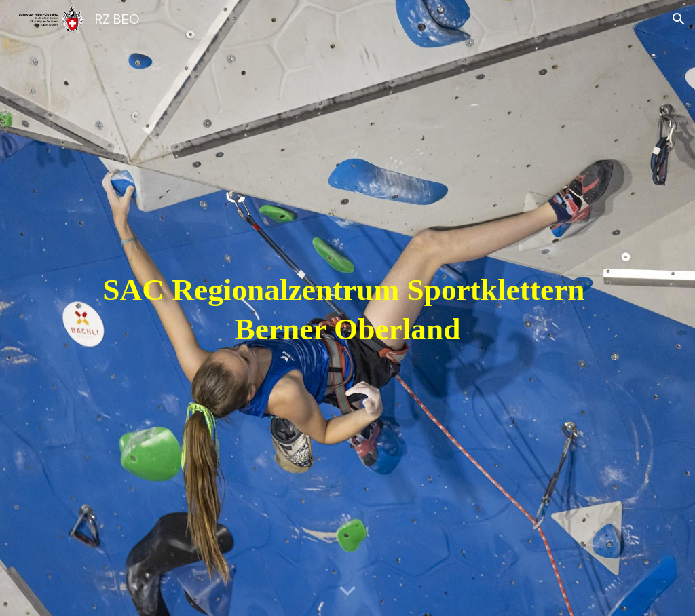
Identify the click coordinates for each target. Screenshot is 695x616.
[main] (348, 308)
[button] (679, 19)
